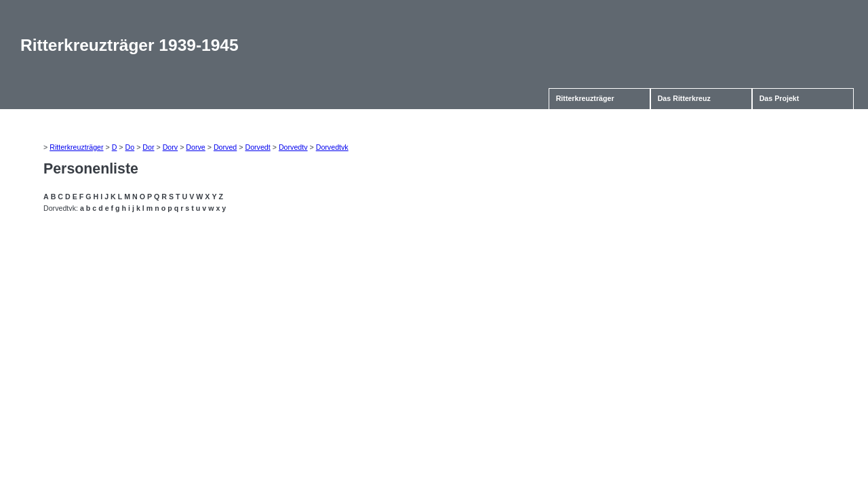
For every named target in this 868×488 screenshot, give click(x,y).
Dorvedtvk (332, 147)
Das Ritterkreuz (684, 98)
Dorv (171, 147)
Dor (148, 147)
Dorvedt (257, 147)
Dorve (195, 147)
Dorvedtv (293, 147)
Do (130, 147)
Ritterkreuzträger (585, 98)
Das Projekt (780, 98)
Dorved (225, 147)
